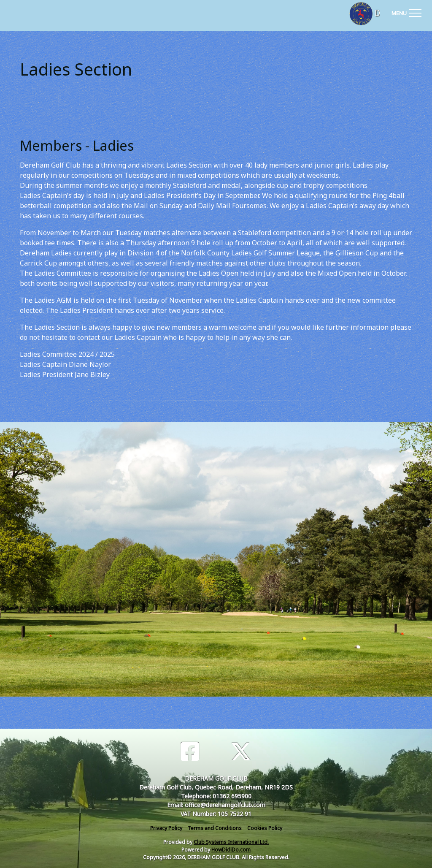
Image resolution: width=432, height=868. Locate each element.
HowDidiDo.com (231, 850)
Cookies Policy (265, 828)
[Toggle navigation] (406, 12)
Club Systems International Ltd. (231, 842)
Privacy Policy (166, 828)
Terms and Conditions (215, 828)
